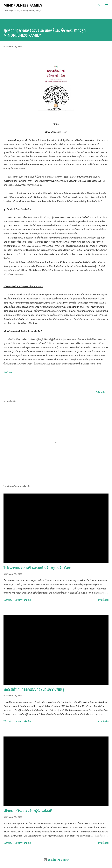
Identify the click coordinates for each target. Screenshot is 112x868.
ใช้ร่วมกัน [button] (101, 392)
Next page (9, 372)
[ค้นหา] (100, 5)
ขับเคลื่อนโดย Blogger (56, 860)
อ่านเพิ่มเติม (103, 600)
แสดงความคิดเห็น (23, 600)
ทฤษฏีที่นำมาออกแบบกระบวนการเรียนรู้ (34, 689)
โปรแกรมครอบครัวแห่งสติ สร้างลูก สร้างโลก (37, 568)
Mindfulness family (23, 5)
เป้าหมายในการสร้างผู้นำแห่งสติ (28, 811)
